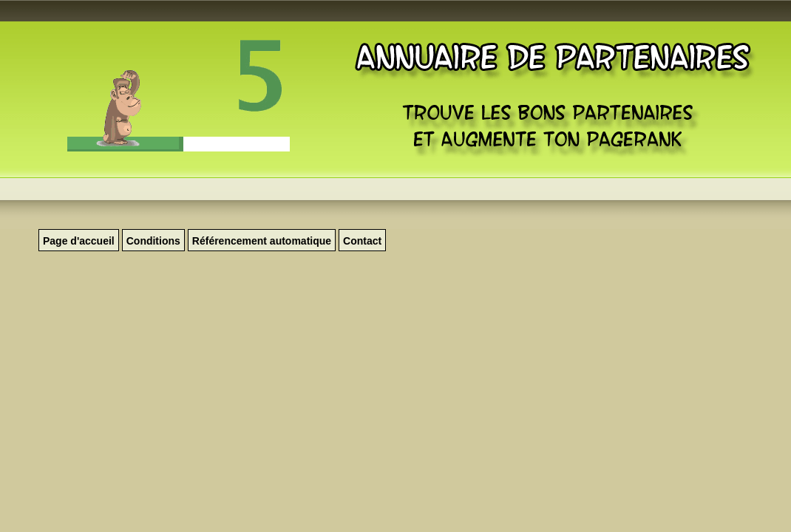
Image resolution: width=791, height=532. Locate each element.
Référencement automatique (262, 241)
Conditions (153, 241)
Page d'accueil (79, 241)
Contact (362, 241)
